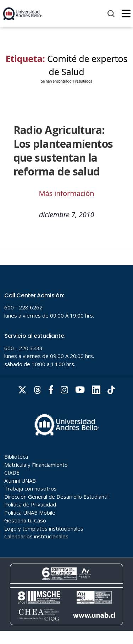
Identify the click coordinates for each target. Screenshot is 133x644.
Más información (67, 193)
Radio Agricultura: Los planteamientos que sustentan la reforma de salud (63, 151)
